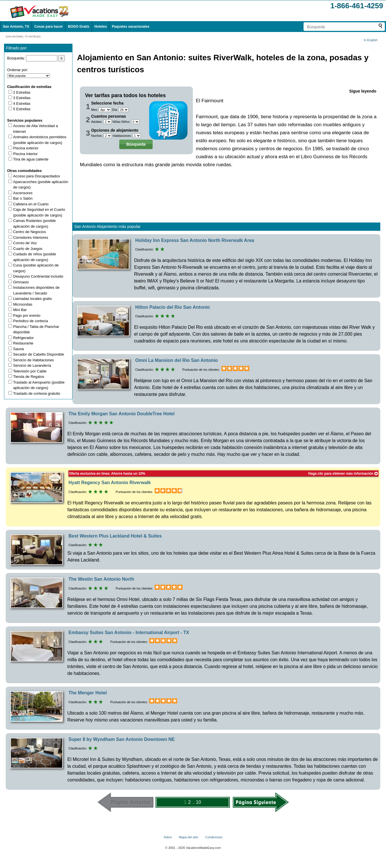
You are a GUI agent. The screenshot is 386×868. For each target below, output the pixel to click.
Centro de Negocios (30, 232)
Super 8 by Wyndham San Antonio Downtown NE (122, 739)
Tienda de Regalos (29, 377)
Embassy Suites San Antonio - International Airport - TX (129, 633)
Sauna (19, 349)
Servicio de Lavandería (32, 365)
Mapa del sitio (189, 837)
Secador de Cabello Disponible (39, 354)
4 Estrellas (22, 104)
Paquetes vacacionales (131, 27)
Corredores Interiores (31, 237)
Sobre (168, 837)
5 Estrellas (22, 109)
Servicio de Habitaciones (34, 360)
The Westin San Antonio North (101, 579)
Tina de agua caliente (31, 159)
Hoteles (101, 27)
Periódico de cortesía (31, 321)
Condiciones (214, 837)
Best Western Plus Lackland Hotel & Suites (115, 536)
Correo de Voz (25, 243)
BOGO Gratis (79, 27)
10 (199, 802)
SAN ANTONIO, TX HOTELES (23, 37)
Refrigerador (23, 338)
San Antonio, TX (16, 27)
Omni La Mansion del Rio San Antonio (176, 360)
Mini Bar (20, 310)
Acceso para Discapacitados (37, 176)
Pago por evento (27, 315)
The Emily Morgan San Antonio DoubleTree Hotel (122, 414)
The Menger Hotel (88, 693)
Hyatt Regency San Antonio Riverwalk (110, 483)
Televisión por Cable (30, 371)
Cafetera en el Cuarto (31, 204)
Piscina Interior (25, 154)
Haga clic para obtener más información (343, 474)
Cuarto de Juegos (28, 249)
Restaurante (23, 343)
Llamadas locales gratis (33, 299)
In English (371, 40)
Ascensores (23, 193)
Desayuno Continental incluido (38, 276)
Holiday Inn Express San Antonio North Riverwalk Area (195, 240)
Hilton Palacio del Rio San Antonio (173, 307)
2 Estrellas (22, 92)
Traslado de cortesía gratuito (37, 393)
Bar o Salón (23, 198)
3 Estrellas (22, 98)
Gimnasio (21, 282)
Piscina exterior (26, 148)
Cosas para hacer (48, 27)
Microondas (23, 304)
